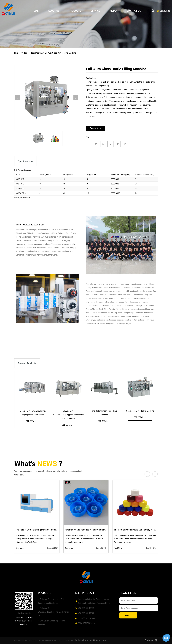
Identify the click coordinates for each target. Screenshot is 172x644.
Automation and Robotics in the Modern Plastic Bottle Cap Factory (96, 530)
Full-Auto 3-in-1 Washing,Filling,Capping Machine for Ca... (53, 612)
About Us (54, 11)
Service (95, 11)
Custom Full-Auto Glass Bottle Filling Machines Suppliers (24, 621)
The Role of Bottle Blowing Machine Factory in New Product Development (50, 530)
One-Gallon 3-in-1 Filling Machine (140, 411)
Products (75, 11)
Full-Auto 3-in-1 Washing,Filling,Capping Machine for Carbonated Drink (68, 415)
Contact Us (134, 11)
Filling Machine (36, 53)
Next (76, 98)
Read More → (21, 548)
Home (35, 11)
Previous (17, 98)
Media (113, 11)
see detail (32, 421)
